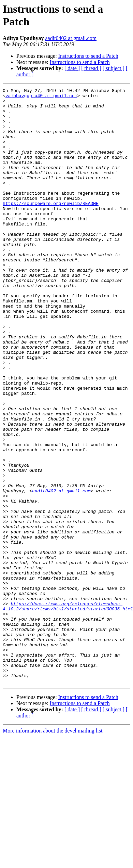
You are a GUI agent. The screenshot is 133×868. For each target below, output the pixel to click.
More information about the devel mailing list (53, 850)
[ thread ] (91, 68)
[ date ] (72, 68)
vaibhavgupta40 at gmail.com (41, 98)
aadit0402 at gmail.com (71, 38)
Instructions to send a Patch (88, 56)
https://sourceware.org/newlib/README (51, 227)
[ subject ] (114, 68)
